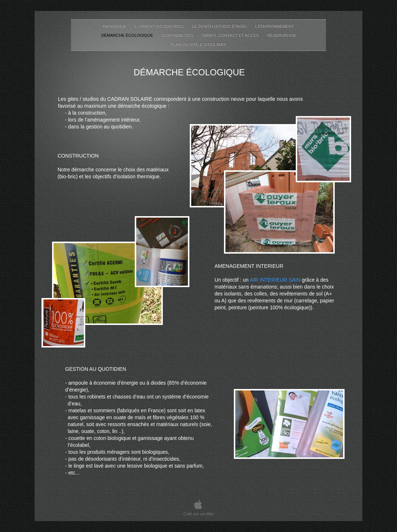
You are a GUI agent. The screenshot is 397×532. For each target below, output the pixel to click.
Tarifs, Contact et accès (231, 35)
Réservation (282, 35)
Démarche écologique (128, 35)
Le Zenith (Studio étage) (220, 26)
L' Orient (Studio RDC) (160, 26)
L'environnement (275, 26)
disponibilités (178, 35)
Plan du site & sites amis (198, 44)
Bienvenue (115, 26)
